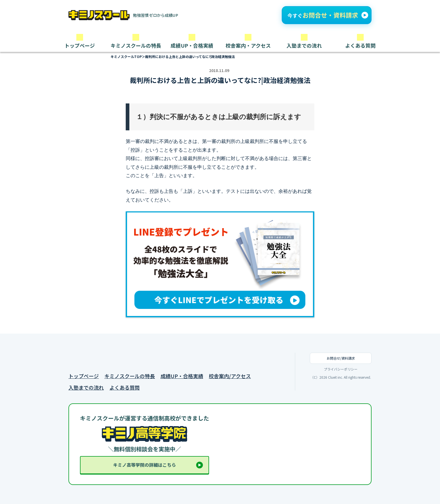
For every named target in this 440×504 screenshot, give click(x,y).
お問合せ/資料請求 (341, 358)
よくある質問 (125, 388)
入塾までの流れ (86, 388)
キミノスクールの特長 (130, 376)
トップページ (84, 376)
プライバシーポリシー (341, 369)
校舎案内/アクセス (230, 376)
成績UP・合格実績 (182, 376)
